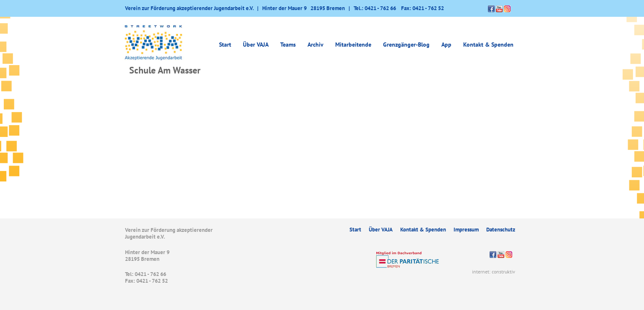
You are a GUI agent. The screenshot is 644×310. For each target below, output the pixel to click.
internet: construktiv (494, 272)
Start (225, 45)
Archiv (315, 45)
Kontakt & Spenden (488, 45)
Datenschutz (501, 230)
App (446, 45)
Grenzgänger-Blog (406, 45)
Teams (288, 45)
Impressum (466, 230)
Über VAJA (256, 45)
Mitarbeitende (353, 45)
